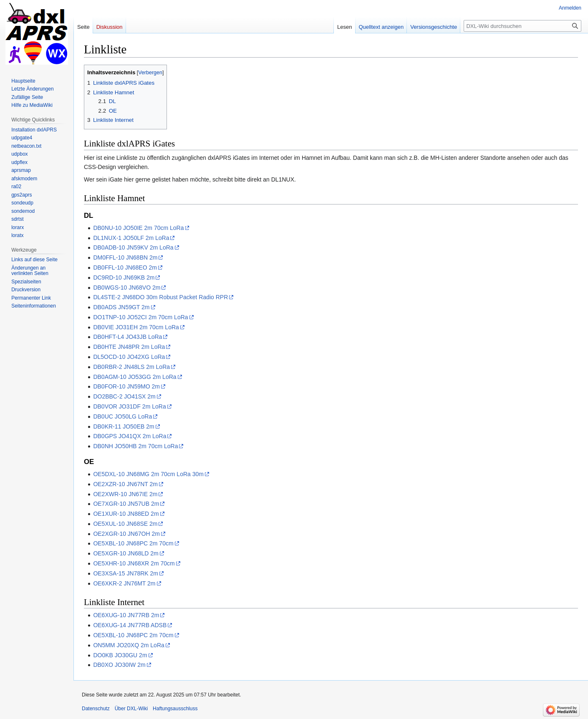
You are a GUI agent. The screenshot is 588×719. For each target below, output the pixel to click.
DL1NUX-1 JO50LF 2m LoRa (131, 238)
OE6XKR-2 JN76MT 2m (124, 583)
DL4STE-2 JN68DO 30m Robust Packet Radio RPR (160, 297)
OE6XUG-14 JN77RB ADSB (130, 625)
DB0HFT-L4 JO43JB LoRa (127, 337)
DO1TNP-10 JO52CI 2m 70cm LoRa (140, 317)
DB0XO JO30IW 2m (119, 665)
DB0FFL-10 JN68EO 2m (125, 267)
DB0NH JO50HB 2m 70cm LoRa (135, 446)
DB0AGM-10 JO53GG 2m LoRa (135, 377)
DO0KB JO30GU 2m (120, 655)
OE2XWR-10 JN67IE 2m (125, 494)
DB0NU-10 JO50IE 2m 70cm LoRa (138, 228)
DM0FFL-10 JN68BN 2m (125, 257)
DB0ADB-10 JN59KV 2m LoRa (133, 247)
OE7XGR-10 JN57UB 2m (126, 504)
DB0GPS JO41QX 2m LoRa (130, 436)
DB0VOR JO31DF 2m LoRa (129, 406)
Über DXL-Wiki (131, 709)
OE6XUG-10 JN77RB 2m (126, 615)
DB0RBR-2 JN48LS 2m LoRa (131, 367)
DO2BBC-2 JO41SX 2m (124, 396)
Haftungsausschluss (175, 709)
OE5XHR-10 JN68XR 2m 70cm (134, 563)
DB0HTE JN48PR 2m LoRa (129, 347)
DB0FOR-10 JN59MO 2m (126, 386)
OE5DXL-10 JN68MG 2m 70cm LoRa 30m (148, 474)
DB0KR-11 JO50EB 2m (124, 426)
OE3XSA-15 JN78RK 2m (126, 573)
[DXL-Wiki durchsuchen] (522, 26)
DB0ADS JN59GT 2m (121, 307)
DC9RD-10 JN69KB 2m (124, 278)
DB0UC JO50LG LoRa (122, 416)
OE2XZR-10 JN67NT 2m (125, 484)
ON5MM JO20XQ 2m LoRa (129, 645)
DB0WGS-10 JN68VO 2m (127, 288)
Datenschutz (96, 709)
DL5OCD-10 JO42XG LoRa (129, 357)
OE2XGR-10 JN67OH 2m (126, 534)
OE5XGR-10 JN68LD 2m (126, 553)
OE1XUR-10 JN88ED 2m (126, 514)
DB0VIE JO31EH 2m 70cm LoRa (136, 327)
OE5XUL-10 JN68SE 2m (125, 524)
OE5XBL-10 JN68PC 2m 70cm (133, 543)
